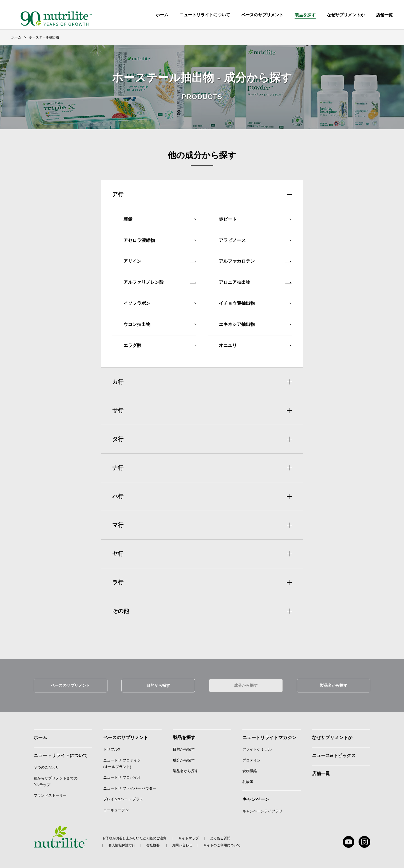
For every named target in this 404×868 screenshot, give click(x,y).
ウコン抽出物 (160, 324)
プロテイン (252, 757)
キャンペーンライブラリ (262, 808)
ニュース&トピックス (334, 753)
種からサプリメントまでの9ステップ (56, 779)
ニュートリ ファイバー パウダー (130, 786)
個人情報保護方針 (122, 843)
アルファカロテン (255, 261)
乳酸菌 (248, 779)
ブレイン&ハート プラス (123, 796)
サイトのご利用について (223, 843)
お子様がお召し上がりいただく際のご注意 (134, 836)
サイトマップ (189, 836)
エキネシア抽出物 (255, 324)
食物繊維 (250, 768)
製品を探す (305, 15)
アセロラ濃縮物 (160, 240)
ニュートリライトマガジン (269, 735)
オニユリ (255, 345)
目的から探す (158, 683)
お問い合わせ (183, 843)
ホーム (162, 15)
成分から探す (246, 683)
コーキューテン (116, 807)
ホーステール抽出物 (44, 37)
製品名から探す (334, 683)
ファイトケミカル (257, 747)
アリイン (160, 261)
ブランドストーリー (50, 793)
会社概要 (153, 843)
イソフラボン (160, 303)
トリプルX (112, 747)
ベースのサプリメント (262, 15)
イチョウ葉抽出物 (255, 303)
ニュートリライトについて (205, 15)
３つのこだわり (46, 764)
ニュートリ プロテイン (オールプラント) (122, 761)
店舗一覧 (321, 771)
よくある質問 (221, 836)
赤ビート (255, 219)
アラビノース (255, 240)
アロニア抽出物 (255, 282)
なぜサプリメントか (332, 735)
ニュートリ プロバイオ (122, 775)
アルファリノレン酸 (160, 282)
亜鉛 (160, 219)
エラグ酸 (160, 345)
